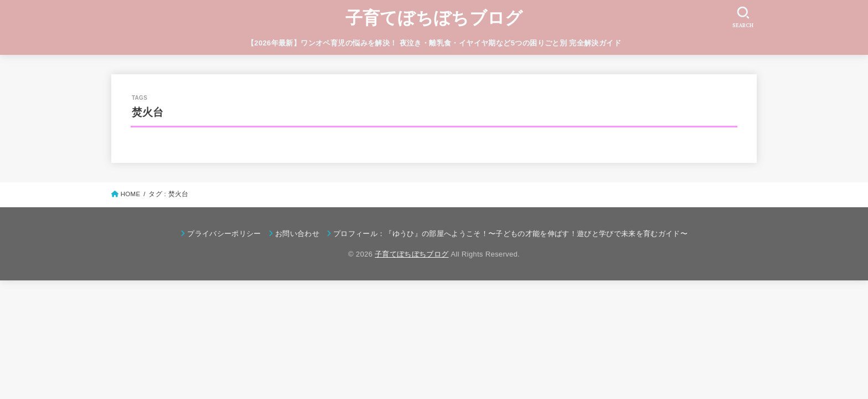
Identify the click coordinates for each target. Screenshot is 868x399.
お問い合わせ (297, 234)
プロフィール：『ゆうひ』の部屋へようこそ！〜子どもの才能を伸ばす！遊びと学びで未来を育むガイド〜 (510, 234)
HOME (131, 194)
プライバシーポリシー (224, 234)
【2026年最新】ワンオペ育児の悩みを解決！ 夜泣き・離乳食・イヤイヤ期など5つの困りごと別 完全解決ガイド (434, 43)
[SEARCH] (743, 17)
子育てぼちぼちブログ (434, 18)
